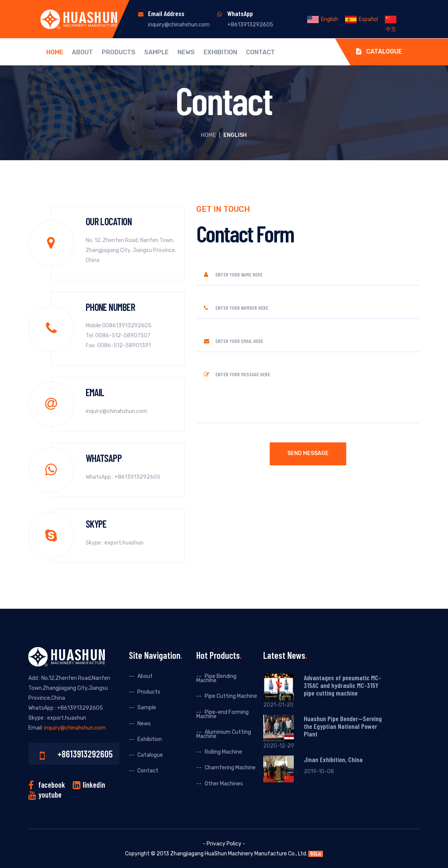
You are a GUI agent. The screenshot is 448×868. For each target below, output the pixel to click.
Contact (261, 52)
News (186, 52)
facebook (52, 785)
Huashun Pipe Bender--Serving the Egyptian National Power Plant (343, 726)
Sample (156, 52)
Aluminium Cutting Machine (224, 734)
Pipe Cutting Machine (231, 696)
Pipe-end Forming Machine (222, 714)
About (82, 52)
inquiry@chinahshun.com (179, 25)
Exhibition (220, 52)
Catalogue (379, 51)
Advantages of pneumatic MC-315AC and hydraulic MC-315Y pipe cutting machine (342, 685)
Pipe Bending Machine (216, 678)
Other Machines (224, 784)
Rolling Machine (223, 752)
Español (362, 19)
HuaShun (216, 854)
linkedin (94, 785)
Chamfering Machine (230, 768)
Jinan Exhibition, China (333, 759)
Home (55, 52)
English (323, 19)
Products (119, 52)
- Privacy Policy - (224, 844)
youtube (50, 795)
